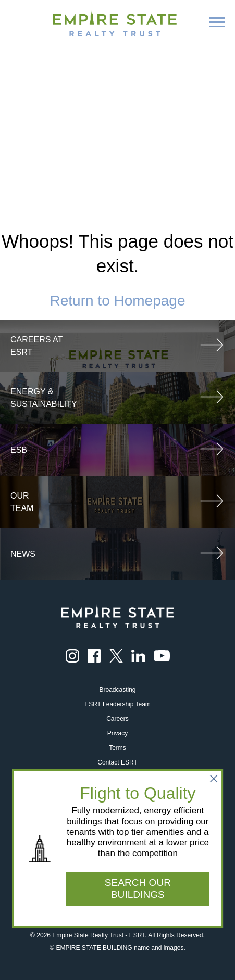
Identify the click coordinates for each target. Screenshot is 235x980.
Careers (118, 719)
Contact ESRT (117, 762)
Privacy (118, 733)
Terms (118, 748)
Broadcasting (117, 690)
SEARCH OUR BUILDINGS (138, 888)
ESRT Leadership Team (118, 704)
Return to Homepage (118, 301)
